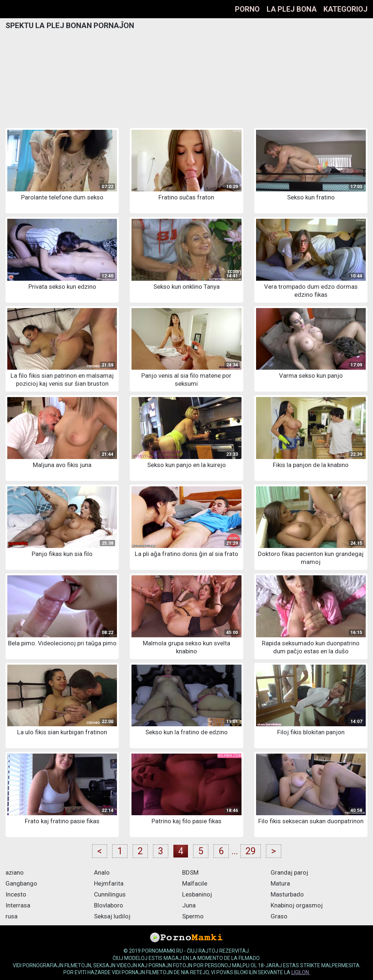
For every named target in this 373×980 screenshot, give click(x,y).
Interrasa (18, 905)
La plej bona (292, 9)
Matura (280, 883)
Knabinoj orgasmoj (297, 905)
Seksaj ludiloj (112, 916)
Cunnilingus (110, 894)
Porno (247, 9)
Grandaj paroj (289, 872)
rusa (11, 916)
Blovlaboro (109, 905)
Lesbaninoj (197, 894)
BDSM (190, 872)
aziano (15, 872)
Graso (279, 916)
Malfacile (195, 883)
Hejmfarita (109, 883)
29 (251, 851)
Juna (189, 905)
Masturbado (287, 894)
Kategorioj (345, 9)
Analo (102, 872)
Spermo (193, 916)
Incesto (16, 894)
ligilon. (301, 972)
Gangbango (21, 883)
